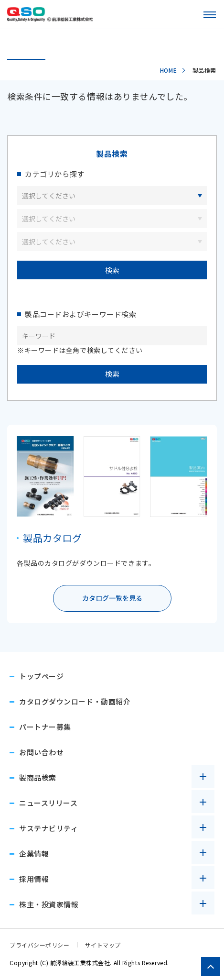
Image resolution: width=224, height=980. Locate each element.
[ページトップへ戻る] (211, 967)
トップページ (41, 676)
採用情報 (34, 879)
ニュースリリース (48, 803)
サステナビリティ (48, 828)
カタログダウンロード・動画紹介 (75, 701)
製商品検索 (38, 777)
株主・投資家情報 (49, 904)
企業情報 (34, 853)
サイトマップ (103, 945)
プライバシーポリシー (40, 945)
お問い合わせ (41, 752)
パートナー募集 (45, 727)
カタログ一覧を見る (112, 598)
